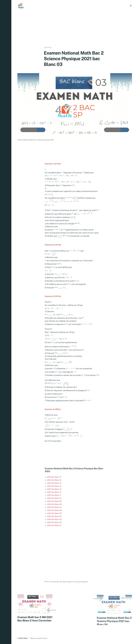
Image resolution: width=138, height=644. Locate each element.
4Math (25, 638)
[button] (6, 322)
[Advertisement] (75, 33)
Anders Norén (42, 638)
